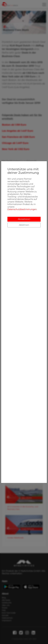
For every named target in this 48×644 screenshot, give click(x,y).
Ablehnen (24, 225)
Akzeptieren (24, 219)
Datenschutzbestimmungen (22, 209)
